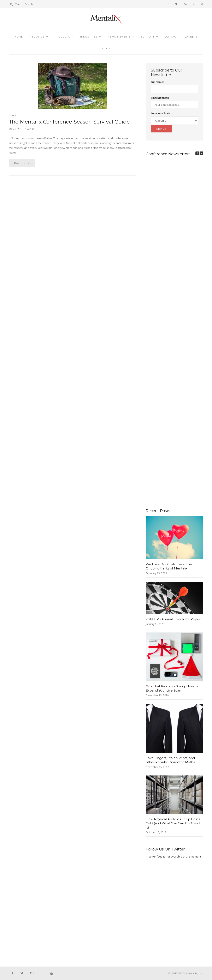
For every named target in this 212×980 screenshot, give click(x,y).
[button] (201, 153)
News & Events (119, 37)
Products (62, 37)
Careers (191, 37)
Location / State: (161, 113)
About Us (37, 37)
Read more (22, 163)
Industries (89, 37)
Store (106, 48)
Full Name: (157, 82)
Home (19, 37)
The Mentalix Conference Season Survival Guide (69, 122)
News (12, 115)
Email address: (160, 98)
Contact (171, 37)
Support (148, 37)
